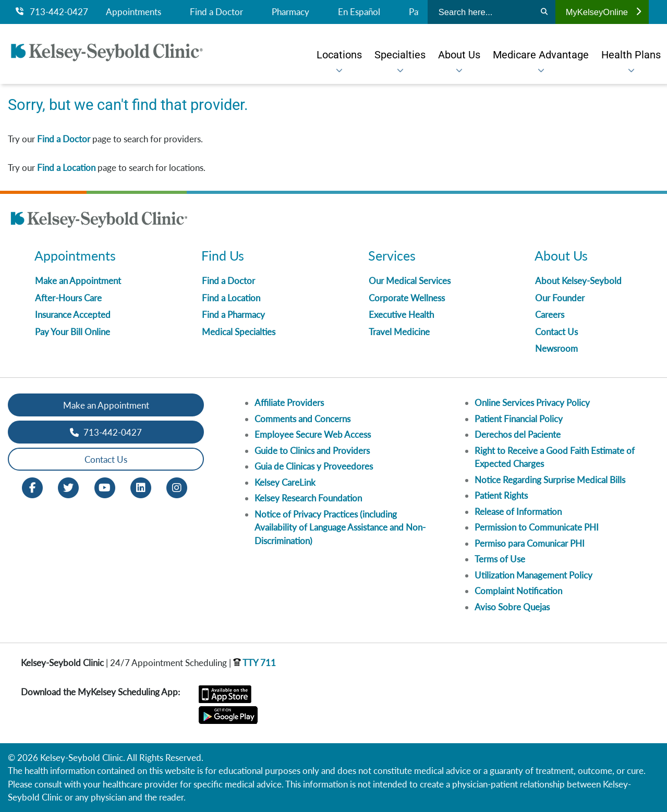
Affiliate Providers (289, 403)
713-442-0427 (52, 12)
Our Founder (560, 298)
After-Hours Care (68, 298)
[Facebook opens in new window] (32, 487)
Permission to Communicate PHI (537, 527)
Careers (550, 315)
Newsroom (556, 348)
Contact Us (556, 332)
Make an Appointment (78, 281)
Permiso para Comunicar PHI (530, 543)
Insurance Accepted (73, 315)
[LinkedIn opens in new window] (141, 487)
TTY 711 (254, 663)
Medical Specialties (239, 332)
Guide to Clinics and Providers (312, 451)
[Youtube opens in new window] (105, 487)
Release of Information (518, 512)
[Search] (544, 12)
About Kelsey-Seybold (578, 281)
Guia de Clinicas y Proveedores (314, 466)
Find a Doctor (216, 12)
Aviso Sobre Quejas (512, 607)
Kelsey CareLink (285, 482)
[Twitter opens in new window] (68, 487)
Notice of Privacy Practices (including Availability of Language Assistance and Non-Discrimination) (340, 527)
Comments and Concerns (302, 419)
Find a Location (66, 168)
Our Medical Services (410, 281)
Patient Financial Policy (519, 419)
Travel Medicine (399, 332)
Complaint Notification (518, 591)
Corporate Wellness (407, 298)
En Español (359, 12)
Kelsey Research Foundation (308, 498)
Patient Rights (501, 495)
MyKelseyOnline (603, 12)
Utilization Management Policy (533, 575)
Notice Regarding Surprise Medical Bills (550, 480)
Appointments (134, 12)
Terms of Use (500, 559)
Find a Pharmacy (233, 315)
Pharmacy (290, 12)
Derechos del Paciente (518, 434)
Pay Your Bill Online (72, 332)
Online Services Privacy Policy (532, 403)
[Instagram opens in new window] (177, 487)
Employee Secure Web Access (313, 434)
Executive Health (401, 315)
